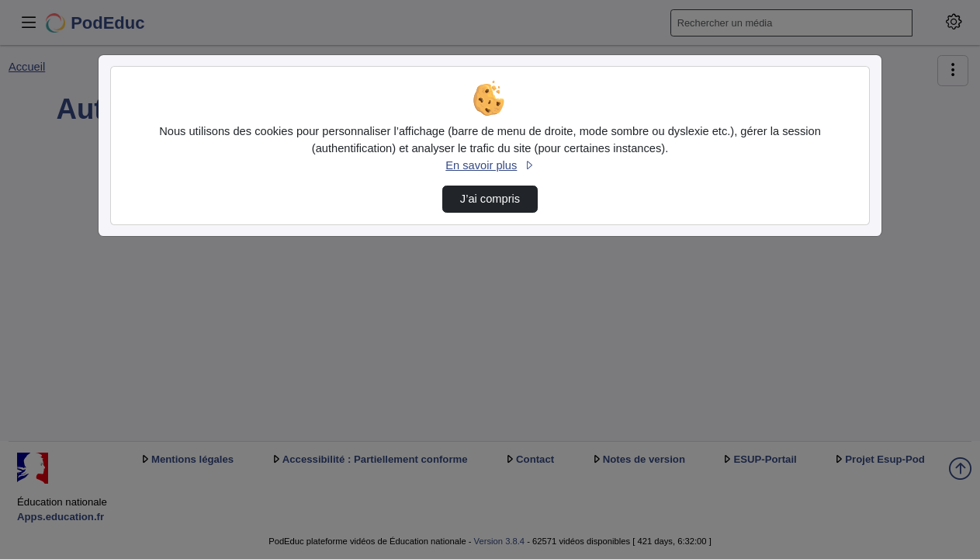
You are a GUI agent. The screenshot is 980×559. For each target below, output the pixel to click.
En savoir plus (490, 165)
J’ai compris (490, 199)
